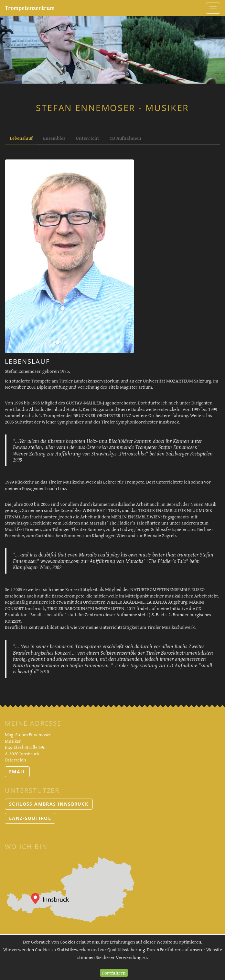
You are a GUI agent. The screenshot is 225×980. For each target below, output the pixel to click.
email (17, 772)
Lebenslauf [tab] (21, 138)
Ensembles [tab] (54, 138)
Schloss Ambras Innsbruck (49, 804)
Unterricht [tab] (87, 138)
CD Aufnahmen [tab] (125, 138)
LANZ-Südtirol (30, 818)
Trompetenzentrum (30, 8)
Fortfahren (114, 973)
